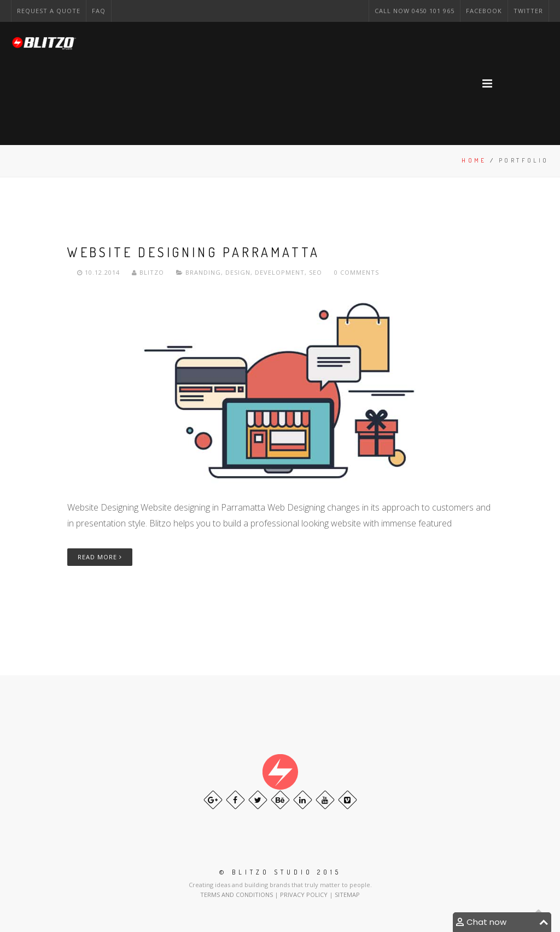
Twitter (528, 11)
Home (474, 160)
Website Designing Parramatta (194, 252)
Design (238, 272)
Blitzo (149, 272)
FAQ (99, 11)
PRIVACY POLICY (305, 895)
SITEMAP (347, 895)
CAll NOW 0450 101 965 (415, 11)
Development (280, 272)
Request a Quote (49, 11)
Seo (316, 272)
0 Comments (357, 272)
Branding (203, 272)
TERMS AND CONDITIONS (237, 895)
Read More (100, 557)
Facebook (484, 11)
